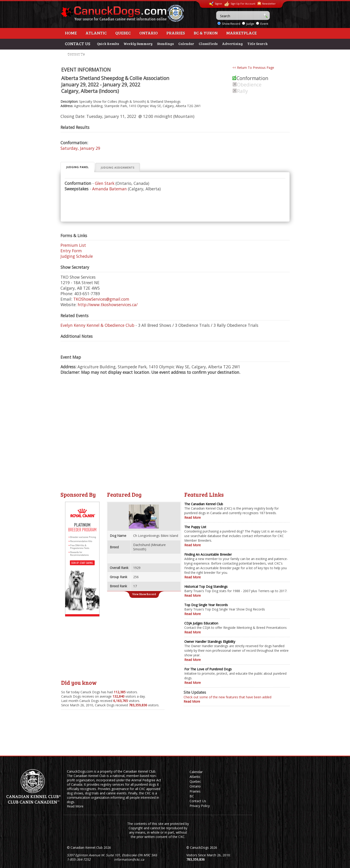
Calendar (186, 44)
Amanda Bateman (109, 189)
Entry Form (71, 251)
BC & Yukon (206, 33)
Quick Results (108, 44)
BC (192, 796)
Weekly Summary (138, 44)
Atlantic (96, 33)
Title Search (258, 44)
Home (71, 33)
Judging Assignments (118, 168)
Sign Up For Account (240, 4)
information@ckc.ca (129, 859)
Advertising (232, 44)
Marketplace (241, 33)
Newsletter (267, 3)
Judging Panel (77, 167)
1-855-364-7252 (79, 859)
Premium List (73, 245)
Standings (165, 44)
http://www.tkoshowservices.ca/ (108, 305)
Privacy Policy (200, 806)
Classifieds (208, 44)
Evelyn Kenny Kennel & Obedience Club (97, 325)
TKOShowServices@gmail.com (101, 299)
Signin (215, 4)
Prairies (176, 33)
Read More (193, 517)
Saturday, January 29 (80, 148)
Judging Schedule (77, 256)
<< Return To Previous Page (253, 68)
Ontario (149, 33)
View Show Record (144, 594)
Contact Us (76, 54)
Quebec (123, 33)
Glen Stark (105, 183)
